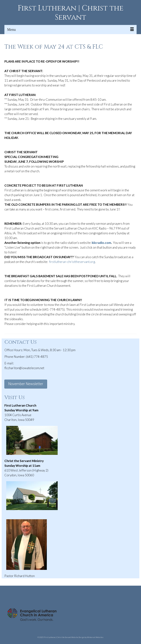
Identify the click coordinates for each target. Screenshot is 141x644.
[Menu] (70, 30)
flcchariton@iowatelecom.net (24, 368)
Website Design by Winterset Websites (87, 637)
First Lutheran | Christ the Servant (71, 13)
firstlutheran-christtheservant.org (72, 262)
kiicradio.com (101, 243)
